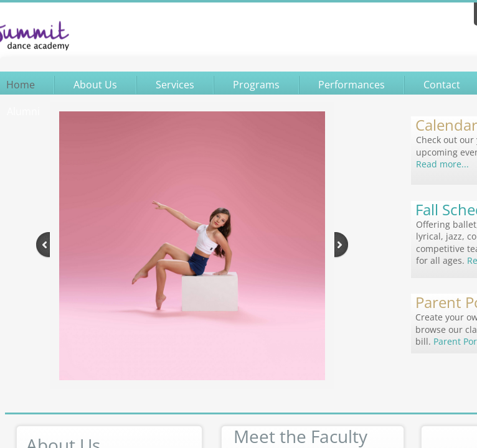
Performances (352, 85)
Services (175, 85)
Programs (256, 85)
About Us (95, 85)
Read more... (442, 164)
